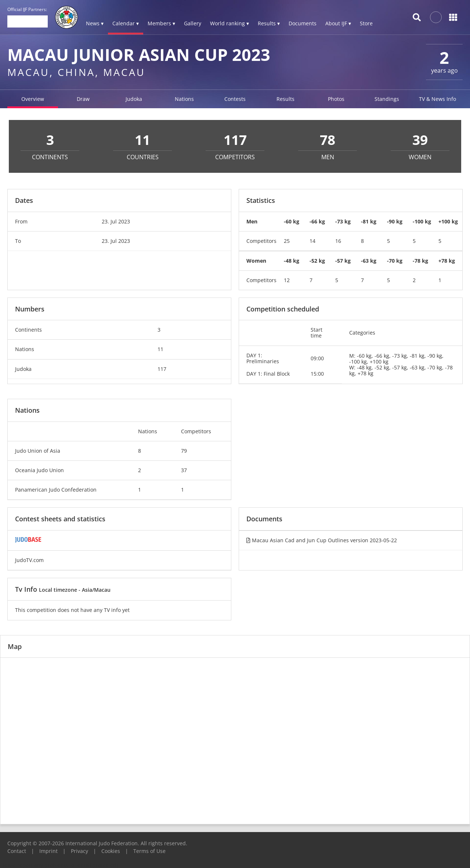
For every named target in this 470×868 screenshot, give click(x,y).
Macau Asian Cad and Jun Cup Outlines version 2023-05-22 (322, 540)
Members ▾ (161, 23)
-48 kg (292, 261)
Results (285, 99)
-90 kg (395, 221)
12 (287, 280)
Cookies (111, 851)
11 (160, 349)
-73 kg (343, 221)
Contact (17, 851)
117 (162, 369)
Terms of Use (149, 851)
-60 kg (292, 221)
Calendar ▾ (126, 23)
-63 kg (369, 261)
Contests (235, 99)
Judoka (134, 99)
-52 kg (317, 261)
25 (287, 241)
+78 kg (447, 261)
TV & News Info (438, 99)
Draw (83, 99)
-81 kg (369, 221)
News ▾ (95, 23)
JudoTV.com (29, 560)
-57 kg (343, 261)
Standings (387, 99)
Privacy (79, 851)
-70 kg (395, 261)
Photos (336, 99)
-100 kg (422, 221)
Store (366, 23)
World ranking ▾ (229, 23)
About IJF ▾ (338, 23)
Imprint (48, 851)
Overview (33, 99)
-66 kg (317, 221)
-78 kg (420, 261)
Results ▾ (269, 23)
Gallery (193, 23)
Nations (184, 99)
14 (312, 241)
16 (338, 241)
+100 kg (448, 221)
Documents (303, 23)
